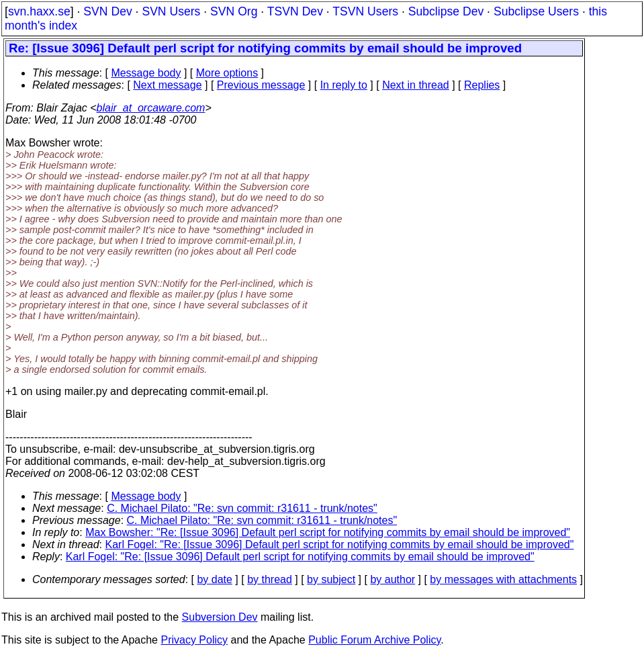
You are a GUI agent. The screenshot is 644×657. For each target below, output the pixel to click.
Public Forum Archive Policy (374, 640)
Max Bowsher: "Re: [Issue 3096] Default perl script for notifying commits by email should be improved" (328, 532)
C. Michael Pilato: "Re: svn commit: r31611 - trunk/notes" (242, 508)
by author (393, 579)
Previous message (261, 85)
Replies (482, 85)
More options (227, 73)
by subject (331, 579)
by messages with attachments (503, 579)
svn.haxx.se (39, 11)
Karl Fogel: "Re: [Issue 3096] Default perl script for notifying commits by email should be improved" (340, 544)
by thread (270, 579)
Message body (146, 73)
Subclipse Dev (446, 11)
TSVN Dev (295, 11)
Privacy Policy (194, 640)
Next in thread (416, 85)
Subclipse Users (536, 11)
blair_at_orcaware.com (151, 108)
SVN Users (171, 11)
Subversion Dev (220, 617)
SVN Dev (107, 11)
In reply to (344, 85)
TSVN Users (365, 11)
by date (214, 579)
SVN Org (234, 11)
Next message (167, 85)
